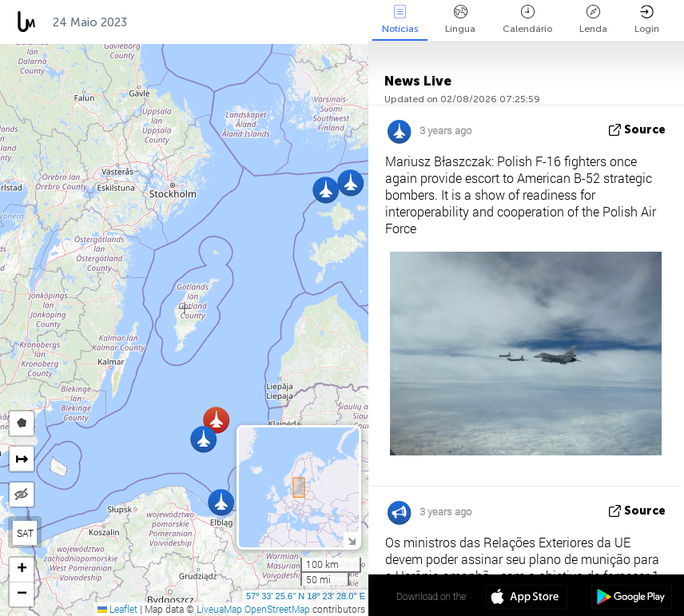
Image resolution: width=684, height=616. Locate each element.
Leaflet (117, 609)
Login (647, 20)
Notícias (400, 20)
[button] (221, 502)
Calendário (527, 20)
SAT (25, 533)
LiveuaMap (219, 609)
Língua (460, 20)
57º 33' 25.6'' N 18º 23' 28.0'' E (306, 596)
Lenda (593, 20)
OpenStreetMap (277, 609)
